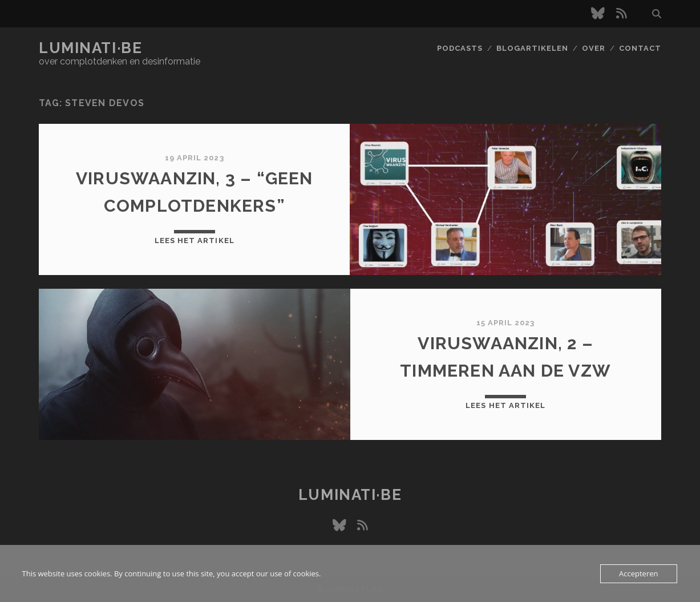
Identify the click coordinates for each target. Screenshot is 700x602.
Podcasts (460, 48)
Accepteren (638, 573)
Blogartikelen (533, 48)
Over (594, 48)
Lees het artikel (195, 241)
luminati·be (90, 48)
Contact (640, 48)
